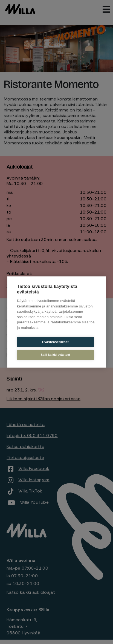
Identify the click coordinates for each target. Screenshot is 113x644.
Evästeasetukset (55, 342)
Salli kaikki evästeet (56, 355)
